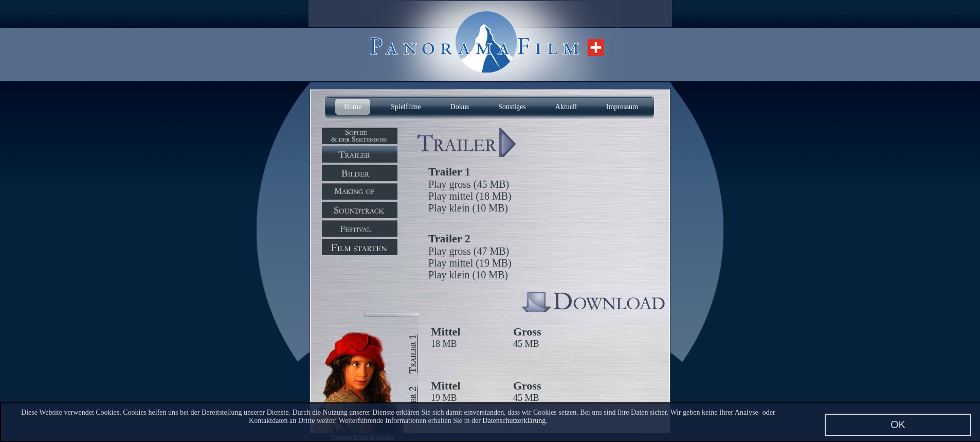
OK (898, 425)
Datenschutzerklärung (514, 421)
